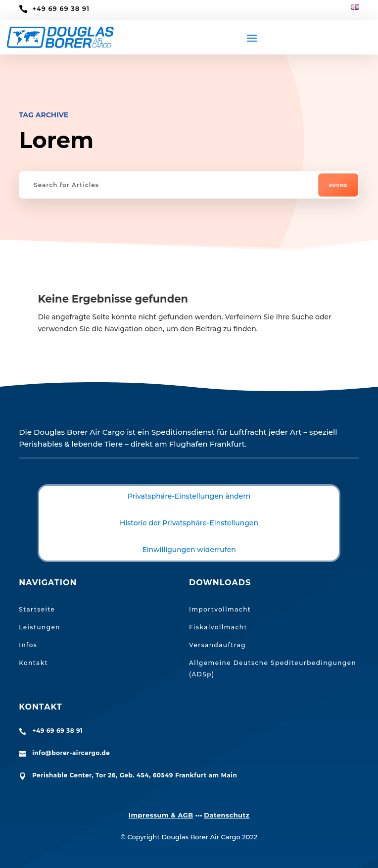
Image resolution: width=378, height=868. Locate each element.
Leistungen (40, 627)
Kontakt (33, 663)
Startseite (37, 609)
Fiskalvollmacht (218, 627)
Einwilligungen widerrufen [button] (189, 550)
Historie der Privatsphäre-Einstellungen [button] (189, 523)
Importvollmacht (220, 609)
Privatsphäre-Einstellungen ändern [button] (189, 496)
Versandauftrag (217, 645)
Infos (28, 645)
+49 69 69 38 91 (61, 8)
